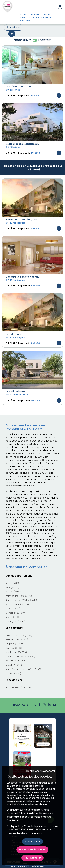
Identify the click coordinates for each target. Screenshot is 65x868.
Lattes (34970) (13, 673)
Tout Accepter (32, 858)
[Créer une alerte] (12, 34)
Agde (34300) (13, 583)
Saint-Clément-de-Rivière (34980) (24, 669)
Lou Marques (14, 334)
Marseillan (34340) (16, 613)
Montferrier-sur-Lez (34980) (20, 657)
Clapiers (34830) (15, 644)
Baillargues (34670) (16, 661)
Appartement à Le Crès (18, 687)
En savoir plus (32, 841)
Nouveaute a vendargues (21, 219)
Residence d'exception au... (23, 144)
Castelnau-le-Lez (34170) (19, 635)
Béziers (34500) (14, 592)
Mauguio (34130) (14, 665)
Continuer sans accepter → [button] (42, 771)
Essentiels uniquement (32, 850)
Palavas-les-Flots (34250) (20, 596)
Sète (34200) (12, 587)
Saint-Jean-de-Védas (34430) (22, 600)
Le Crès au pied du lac (19, 86)
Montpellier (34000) (16, 652)
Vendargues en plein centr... (23, 277)
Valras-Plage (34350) (17, 604)
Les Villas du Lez (15, 391)
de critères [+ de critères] (13, 27)
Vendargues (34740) (17, 639)
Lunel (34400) (13, 609)
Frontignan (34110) (15, 621)
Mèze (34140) (13, 617)
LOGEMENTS (45, 40)
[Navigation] (60, 6)
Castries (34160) (14, 648)
